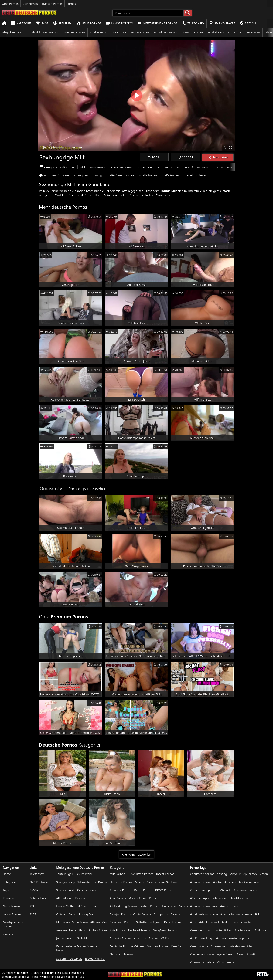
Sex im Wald (84, 874)
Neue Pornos (89, 23)
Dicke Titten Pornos (247, 32)
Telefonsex (193, 23)
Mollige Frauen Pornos (143, 898)
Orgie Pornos (224, 167)
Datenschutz (38, 898)
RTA (32, 906)
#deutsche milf (209, 922)
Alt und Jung (64, 898)
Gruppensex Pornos (167, 914)
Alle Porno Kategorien (137, 854)
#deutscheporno (232, 914)
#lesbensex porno (202, 954)
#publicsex (250, 874)
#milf (55, 175)
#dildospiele (230, 922)
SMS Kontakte (222, 23)
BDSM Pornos (140, 32)
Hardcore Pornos (122, 167)
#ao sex (221, 938)
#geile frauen (148, 175)
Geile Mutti (84, 938)
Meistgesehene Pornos (158, 23)
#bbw (221, 962)
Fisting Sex (86, 914)
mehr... (232, 962)
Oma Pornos (10, 4)
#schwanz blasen (245, 890)
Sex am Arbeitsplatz (69, 958)
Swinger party (66, 882)
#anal (241, 954)
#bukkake (245, 882)
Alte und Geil (99, 922)
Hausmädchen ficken (93, 930)
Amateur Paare (66, 930)
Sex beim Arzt (65, 890)
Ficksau (80, 898)
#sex (66, 175)
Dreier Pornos (143, 890)
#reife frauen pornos (121, 175)
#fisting (222, 874)
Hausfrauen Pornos (198, 167)
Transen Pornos (52, 4)
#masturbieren (230, 906)
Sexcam (248, 23)
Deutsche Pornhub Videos (127, 946)
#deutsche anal (200, 882)
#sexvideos (197, 930)
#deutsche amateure (204, 906)
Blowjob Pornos (193, 32)
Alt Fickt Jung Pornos (45, 32)
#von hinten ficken (220, 930)
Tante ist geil (65, 874)
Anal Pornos (98, 32)
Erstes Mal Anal (95, 958)
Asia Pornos (119, 32)
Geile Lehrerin (86, 890)
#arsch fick (252, 914)
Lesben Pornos (150, 906)
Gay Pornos (30, 4)
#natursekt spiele (224, 882)
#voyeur (235, 874)
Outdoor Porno (66, 914)
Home (7, 874)
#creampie (218, 946)
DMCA (34, 890)
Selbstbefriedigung (149, 922)
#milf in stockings (202, 938)
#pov (193, 922)
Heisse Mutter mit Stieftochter (76, 906)
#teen (264, 874)
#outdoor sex (240, 898)
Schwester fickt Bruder (92, 882)
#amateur (247, 922)
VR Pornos (168, 938)
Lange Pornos (119, 23)
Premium (62, 23)
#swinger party (239, 938)
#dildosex (261, 930)
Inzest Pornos (165, 874)
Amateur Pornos (74, 32)
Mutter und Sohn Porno (72, 922)
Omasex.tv (51, 488)
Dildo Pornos (173, 922)
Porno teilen (218, 157)
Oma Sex (177, 946)
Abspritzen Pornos (14, 32)
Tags (42, 23)
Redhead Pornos (139, 930)
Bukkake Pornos (219, 32)
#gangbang (82, 175)
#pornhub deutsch (196, 175)
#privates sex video (240, 946)
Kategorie (21, 23)
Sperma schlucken (142, 195)
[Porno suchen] (148, 13)
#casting (253, 954)
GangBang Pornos (165, 930)
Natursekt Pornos (121, 954)
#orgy (98, 175)
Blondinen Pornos (166, 32)
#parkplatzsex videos (204, 914)
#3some (195, 898)
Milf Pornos (68, 167)
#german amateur (202, 962)
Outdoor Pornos (158, 946)
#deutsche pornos (202, 874)
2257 (33, 914)
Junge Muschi (65, 938)
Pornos (71, 4)
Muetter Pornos (145, 882)
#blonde (226, 890)
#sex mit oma (199, 946)
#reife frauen (170, 175)
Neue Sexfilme (168, 882)
